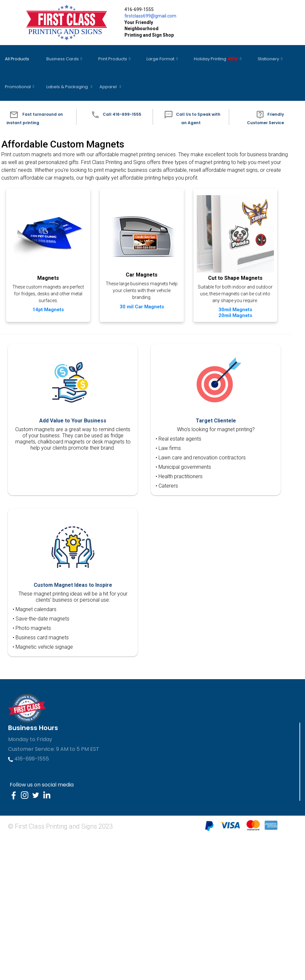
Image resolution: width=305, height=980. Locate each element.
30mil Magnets (51, 428)
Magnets (51, 263)
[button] (38, 97)
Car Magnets (140, 262)
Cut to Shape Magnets (51, 396)
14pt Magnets (51, 295)
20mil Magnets (51, 433)
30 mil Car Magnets (140, 294)
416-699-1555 (29, 902)
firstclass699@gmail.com (150, 16)
